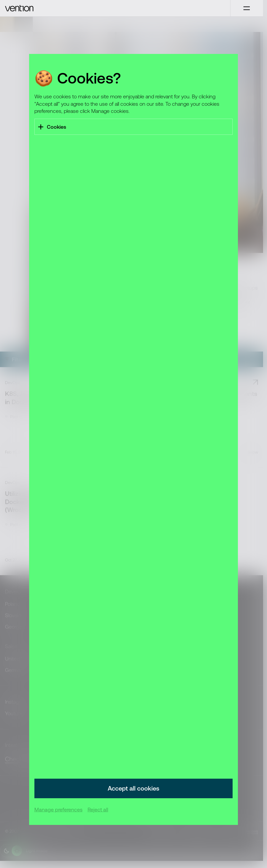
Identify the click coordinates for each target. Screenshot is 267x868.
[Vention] (115, 8)
